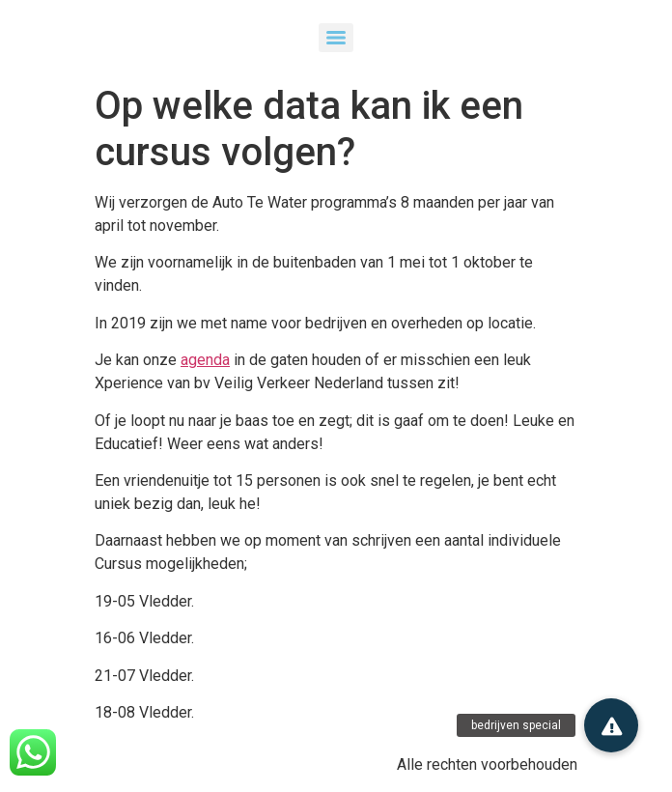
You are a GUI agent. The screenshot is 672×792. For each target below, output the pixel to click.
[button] (611, 725)
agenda (205, 360)
